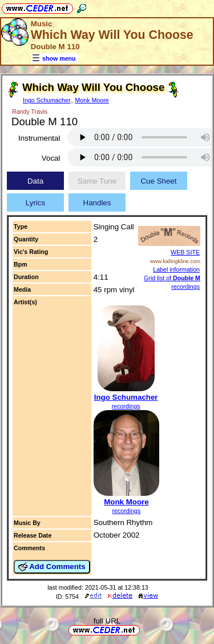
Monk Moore (92, 100)
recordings (126, 406)
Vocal (51, 158)
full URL (107, 621)
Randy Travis (30, 112)
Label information (176, 269)
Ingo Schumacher (47, 100)
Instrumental (39, 138)
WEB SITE (185, 252)
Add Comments (52, 567)
